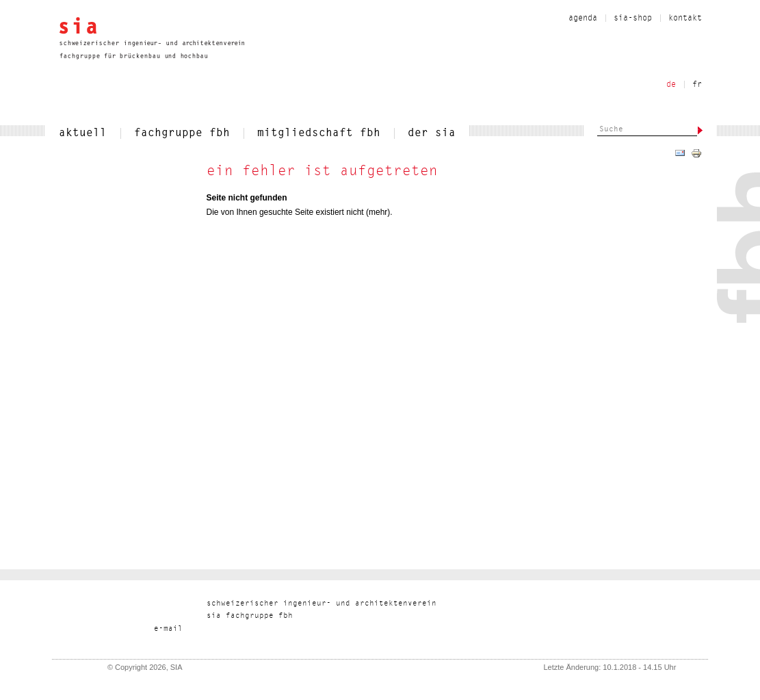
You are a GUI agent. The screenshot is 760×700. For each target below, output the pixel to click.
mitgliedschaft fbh (319, 133)
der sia (432, 133)
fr (697, 85)
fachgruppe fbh (182, 133)
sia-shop (633, 18)
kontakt (685, 18)
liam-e (168, 629)
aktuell (83, 133)
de (671, 85)
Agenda (583, 18)
